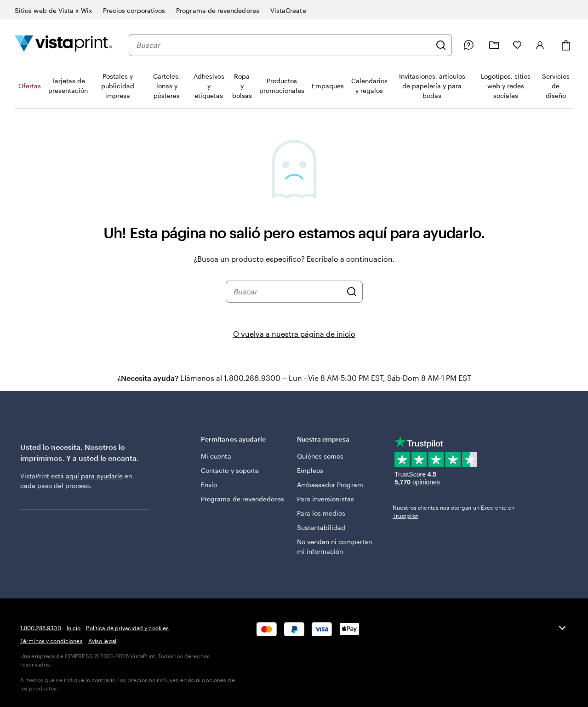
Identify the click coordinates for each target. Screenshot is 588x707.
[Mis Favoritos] (517, 45)
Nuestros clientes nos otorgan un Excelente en (454, 512)
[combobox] (283, 45)
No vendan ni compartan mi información (335, 546)
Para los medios (321, 513)
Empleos (310, 470)
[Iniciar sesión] (540, 45)
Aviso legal (102, 641)
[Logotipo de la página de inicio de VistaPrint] (63, 45)
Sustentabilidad (321, 527)
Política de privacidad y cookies (127, 628)
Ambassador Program (330, 485)
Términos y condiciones (51, 641)
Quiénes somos (320, 456)
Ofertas (30, 86)
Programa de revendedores (243, 499)
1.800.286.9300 (41, 628)
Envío (209, 485)
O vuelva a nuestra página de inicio (294, 334)
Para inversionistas (325, 499)
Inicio (74, 628)
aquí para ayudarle (94, 476)
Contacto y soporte (230, 470)
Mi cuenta (216, 456)
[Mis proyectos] (494, 45)
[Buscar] (441, 45)
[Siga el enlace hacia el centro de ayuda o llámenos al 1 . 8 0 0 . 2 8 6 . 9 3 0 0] (468, 45)
